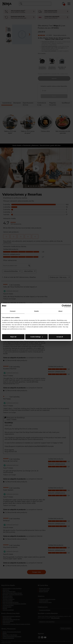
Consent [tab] (13, 311)
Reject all (13, 337)
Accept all (60, 337)
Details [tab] (36, 311)
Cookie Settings (37, 337)
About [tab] (60, 311)
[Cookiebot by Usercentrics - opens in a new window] (63, 306)
